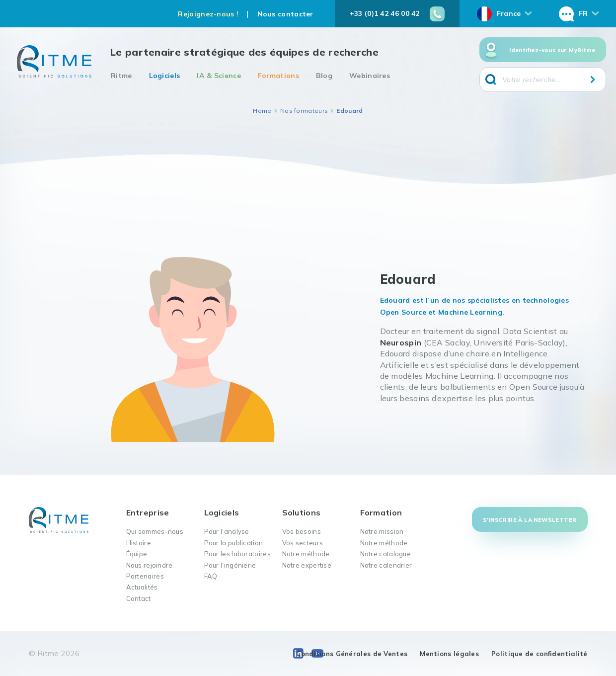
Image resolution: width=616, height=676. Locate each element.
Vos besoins (302, 531)
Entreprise (148, 512)
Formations (278, 76)
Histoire (139, 543)
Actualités (142, 587)
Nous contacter (285, 14)
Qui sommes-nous (155, 531)
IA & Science (219, 76)
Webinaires (370, 76)
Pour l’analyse (227, 531)
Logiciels (165, 76)
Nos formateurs (304, 111)
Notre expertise (307, 565)
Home (262, 111)
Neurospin (401, 342)
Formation (381, 512)
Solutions (302, 512)
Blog (324, 76)
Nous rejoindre (150, 565)
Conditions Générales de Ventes (352, 654)
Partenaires (145, 576)
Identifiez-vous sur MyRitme (552, 50)
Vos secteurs (303, 543)
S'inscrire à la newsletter (530, 520)
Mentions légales (449, 654)
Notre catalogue (386, 554)
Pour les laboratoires (237, 554)
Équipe (137, 554)
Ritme (121, 76)
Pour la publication (234, 543)
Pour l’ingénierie (230, 565)
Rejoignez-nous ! (208, 14)
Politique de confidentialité (539, 654)
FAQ (211, 576)
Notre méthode (306, 554)
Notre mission (382, 531)
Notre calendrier (386, 565)
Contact (139, 598)
